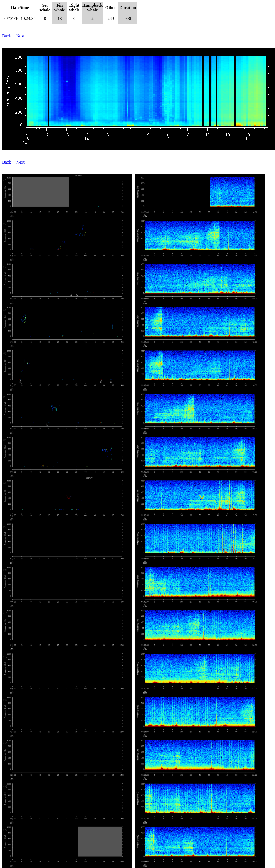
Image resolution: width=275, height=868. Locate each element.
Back (7, 36)
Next (20, 36)
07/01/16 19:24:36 (20, 19)
